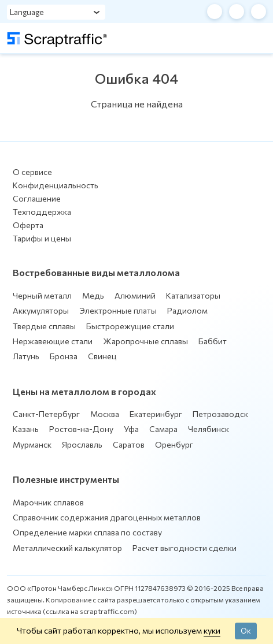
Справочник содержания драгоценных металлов (107, 517)
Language (27, 12)
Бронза (64, 356)
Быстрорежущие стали (130, 326)
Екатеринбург (156, 414)
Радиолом (187, 310)
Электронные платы (118, 310)
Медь (93, 295)
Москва (105, 414)
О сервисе (32, 172)
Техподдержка (42, 212)
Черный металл (42, 295)
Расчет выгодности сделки (185, 548)
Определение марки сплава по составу (87, 532)
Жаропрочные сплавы (145, 341)
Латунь (26, 356)
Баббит (213, 341)
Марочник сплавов (48, 502)
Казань (26, 429)
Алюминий (135, 295)
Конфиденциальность (56, 185)
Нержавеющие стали (53, 341)
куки (212, 630)
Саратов (129, 444)
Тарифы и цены (42, 238)
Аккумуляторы (41, 310)
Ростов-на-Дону (81, 429)
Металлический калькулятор (67, 548)
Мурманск (32, 444)
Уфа (131, 429)
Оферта (28, 225)
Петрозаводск (220, 414)
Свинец (102, 356)
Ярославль (82, 444)
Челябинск (209, 429)
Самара (163, 429)
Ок (246, 631)
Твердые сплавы (44, 326)
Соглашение (37, 198)
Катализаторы (193, 295)
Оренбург (174, 444)
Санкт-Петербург (46, 414)
